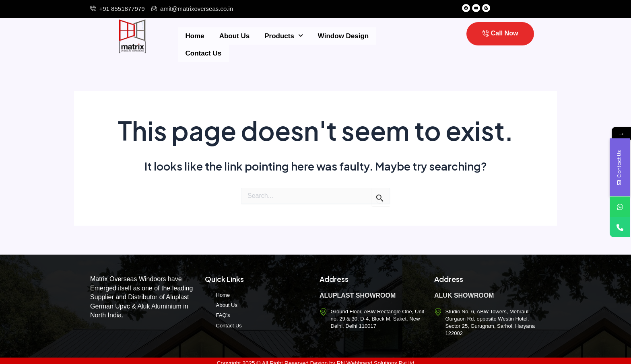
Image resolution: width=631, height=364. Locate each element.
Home (193, 35)
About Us (229, 35)
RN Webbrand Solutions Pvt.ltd (376, 358)
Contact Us (387, 35)
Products (274, 35)
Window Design (331, 35)
